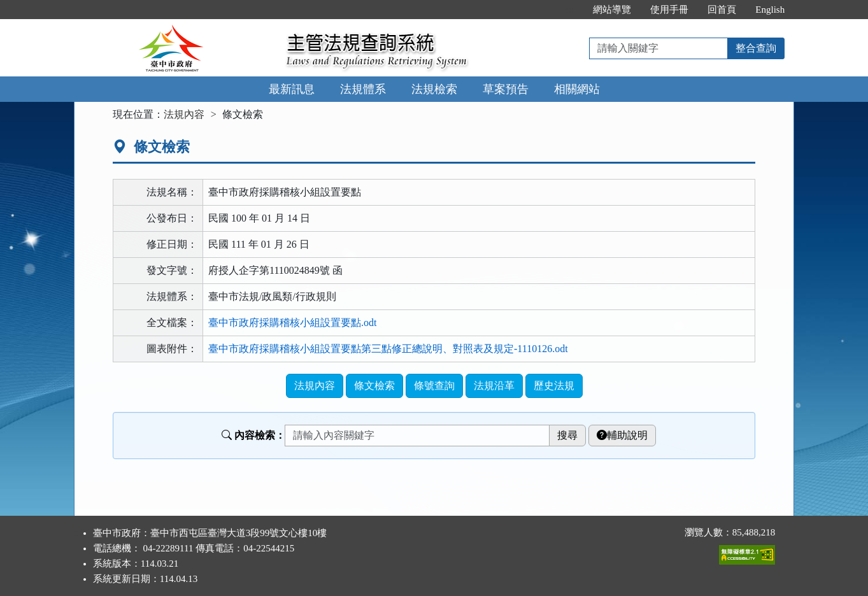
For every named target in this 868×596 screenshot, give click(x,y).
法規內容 (184, 114)
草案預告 (506, 89)
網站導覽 (612, 10)
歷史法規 (554, 386)
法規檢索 (434, 89)
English (770, 10)
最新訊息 (292, 89)
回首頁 (722, 10)
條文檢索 (374, 386)
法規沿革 (494, 386)
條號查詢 (434, 386)
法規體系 (363, 89)
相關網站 (577, 89)
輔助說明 (622, 435)
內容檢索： (253, 435)
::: (570, 10)
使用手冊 (669, 10)
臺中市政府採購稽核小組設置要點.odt (292, 323)
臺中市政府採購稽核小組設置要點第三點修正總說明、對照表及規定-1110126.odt (388, 349)
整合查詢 (756, 48)
